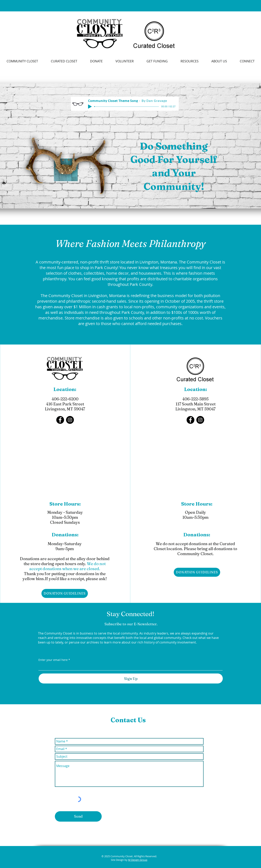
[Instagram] (70, 420)
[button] (190, 61)
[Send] (78, 816)
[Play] (90, 107)
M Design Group (138, 860)
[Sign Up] (131, 678)
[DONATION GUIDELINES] (65, 593)
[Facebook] (60, 420)
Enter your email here (53, 660)
